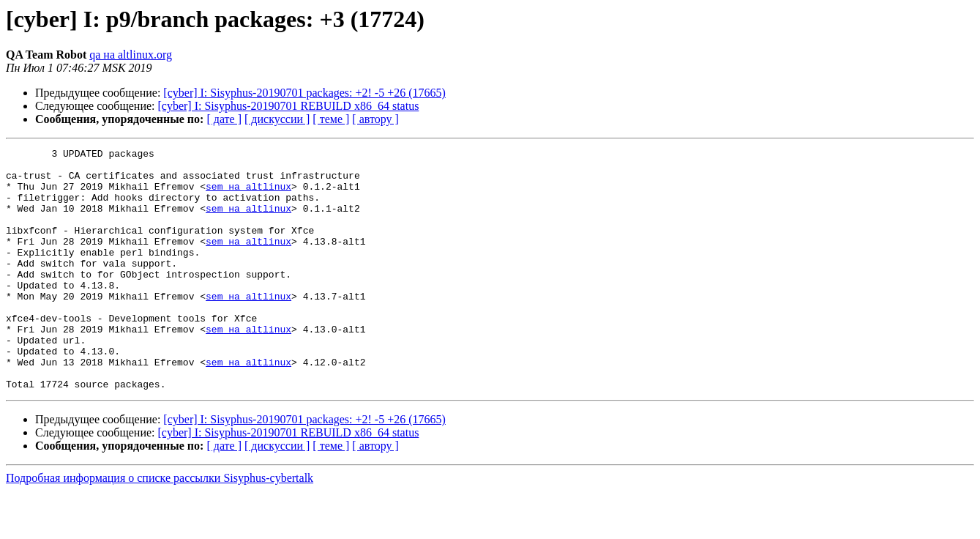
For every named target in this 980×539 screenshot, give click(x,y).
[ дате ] (224, 119)
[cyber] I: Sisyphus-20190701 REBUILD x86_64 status (289, 106)
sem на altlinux (248, 195)
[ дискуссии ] (277, 119)
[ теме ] (331, 119)
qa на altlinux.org (131, 55)
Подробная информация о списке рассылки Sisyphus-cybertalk (160, 526)
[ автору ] (375, 119)
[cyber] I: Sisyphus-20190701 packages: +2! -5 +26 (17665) (304, 93)
